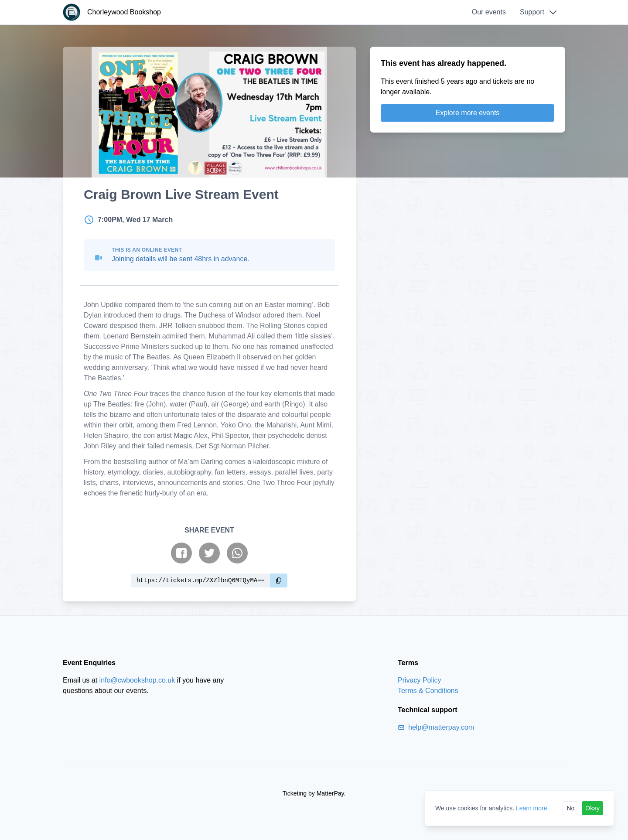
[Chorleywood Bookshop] (112, 12)
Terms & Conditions (428, 691)
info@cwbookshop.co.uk (137, 680)
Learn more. (532, 808)
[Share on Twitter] (209, 553)
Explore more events (468, 113)
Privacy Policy (420, 680)
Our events (489, 12)
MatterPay (330, 793)
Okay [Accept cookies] (592, 808)
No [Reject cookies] (570, 808)
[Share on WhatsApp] (237, 553)
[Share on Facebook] (181, 553)
